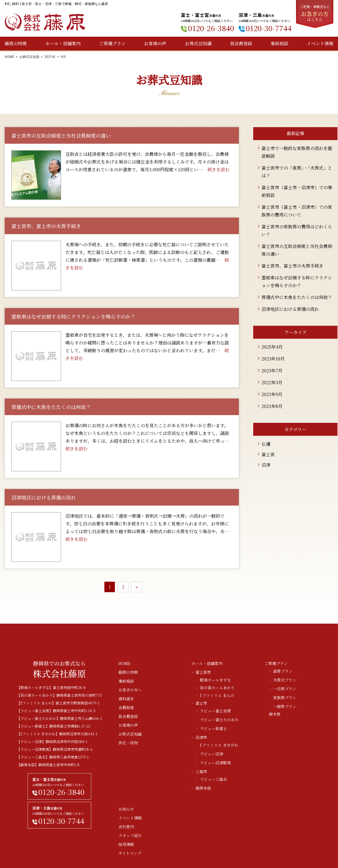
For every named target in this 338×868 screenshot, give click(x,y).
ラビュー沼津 (212, 754)
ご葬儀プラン (112, 43)
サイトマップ (130, 853)
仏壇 (266, 444)
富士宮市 (203, 672)
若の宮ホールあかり (217, 688)
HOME (9, 57)
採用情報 (126, 844)
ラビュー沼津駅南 (215, 763)
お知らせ (126, 809)
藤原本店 (203, 788)
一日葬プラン (285, 689)
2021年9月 (272, 394)
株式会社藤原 (45, 22)
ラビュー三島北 (213, 779)
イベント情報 (320, 43)
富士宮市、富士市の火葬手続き (292, 266)
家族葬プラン (285, 698)
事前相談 (279, 43)
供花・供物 (128, 743)
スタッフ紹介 (130, 835)
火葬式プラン (285, 680)
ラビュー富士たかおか (219, 720)
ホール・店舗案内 (63, 43)
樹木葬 (275, 714)
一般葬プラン (285, 706)
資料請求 (126, 699)
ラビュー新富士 (213, 728)
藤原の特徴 (16, 43)
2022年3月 (272, 382)
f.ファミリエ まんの (217, 695)
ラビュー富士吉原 (215, 711)
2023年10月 (273, 359)
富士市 (201, 703)
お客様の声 (155, 43)
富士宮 (268, 454)
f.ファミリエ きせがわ (219, 745)
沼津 (266, 465)
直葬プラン (283, 671)
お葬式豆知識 (198, 43)
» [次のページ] (137, 587)
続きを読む (218, 169)
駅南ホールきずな (215, 680)
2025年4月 (272, 347)
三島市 (201, 771)
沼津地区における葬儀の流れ (290, 309)
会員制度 (126, 707)
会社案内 (126, 827)
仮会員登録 (241, 43)
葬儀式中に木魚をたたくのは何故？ (297, 297)
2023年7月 (272, 371)
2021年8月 (272, 406)
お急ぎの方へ (130, 690)
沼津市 (201, 737)
